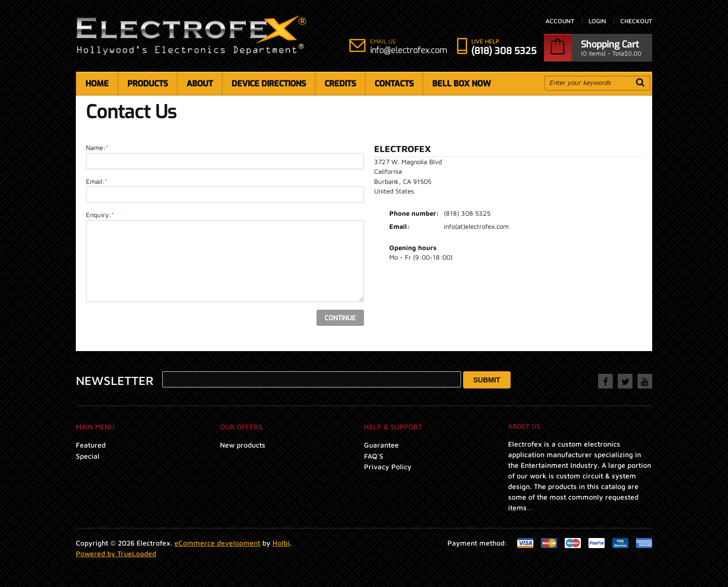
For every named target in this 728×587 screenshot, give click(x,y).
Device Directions (269, 84)
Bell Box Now (462, 84)
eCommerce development (217, 543)
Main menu (95, 427)
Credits (340, 84)
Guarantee (381, 445)
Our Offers (241, 427)
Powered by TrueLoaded (116, 553)
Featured (91, 445)
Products (148, 84)
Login (597, 21)
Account (560, 21)
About (200, 84)
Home (97, 84)
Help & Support (393, 427)
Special (88, 456)
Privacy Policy (388, 467)
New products (243, 445)
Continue (340, 318)
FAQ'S (374, 456)
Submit (487, 380)
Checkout (636, 21)
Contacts (394, 84)
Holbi (281, 543)
